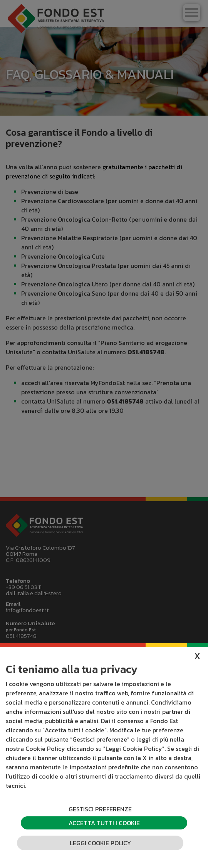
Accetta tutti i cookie (104, 823)
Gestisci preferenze (100, 809)
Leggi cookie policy (100, 843)
